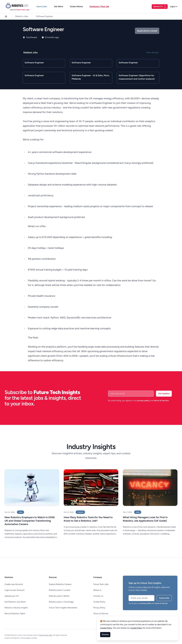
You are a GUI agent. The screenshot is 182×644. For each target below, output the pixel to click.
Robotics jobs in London (60, 590)
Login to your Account (15, 590)
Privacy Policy (99, 608)
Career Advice (76, 6)
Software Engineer (44, 16)
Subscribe (164, 598)
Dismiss (105, 635)
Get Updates (164, 394)
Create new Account (14, 584)
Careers (80, 512)
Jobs (20, 512)
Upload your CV (12, 596)
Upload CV (160, 7)
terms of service (161, 401)
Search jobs (42, 6)
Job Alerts (58, 6)
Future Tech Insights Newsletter (63, 608)
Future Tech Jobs (101, 584)
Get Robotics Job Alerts (15, 602)
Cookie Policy (99, 602)
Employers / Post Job (99, 6)
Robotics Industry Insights (16, 608)
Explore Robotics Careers (60, 584)
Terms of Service (101, 614)
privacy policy (143, 401)
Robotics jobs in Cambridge (61, 602)
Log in (174, 6)
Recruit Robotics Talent (15, 614)
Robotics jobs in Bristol (59, 596)
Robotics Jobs (22, 16)
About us (97, 590)
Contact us (98, 596)
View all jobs (152, 52)
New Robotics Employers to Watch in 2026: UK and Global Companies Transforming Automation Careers (30, 521)
